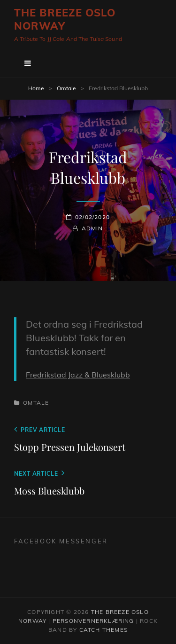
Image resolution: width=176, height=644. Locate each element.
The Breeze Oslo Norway (65, 19)
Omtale (66, 88)
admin (92, 228)
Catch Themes (103, 630)
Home (36, 88)
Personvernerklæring (93, 621)
